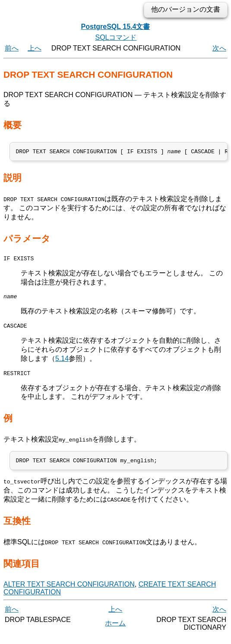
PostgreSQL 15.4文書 (116, 27)
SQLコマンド (116, 37)
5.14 (62, 364)
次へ (219, 48)
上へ (35, 48)
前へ (12, 48)
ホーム (115, 631)
